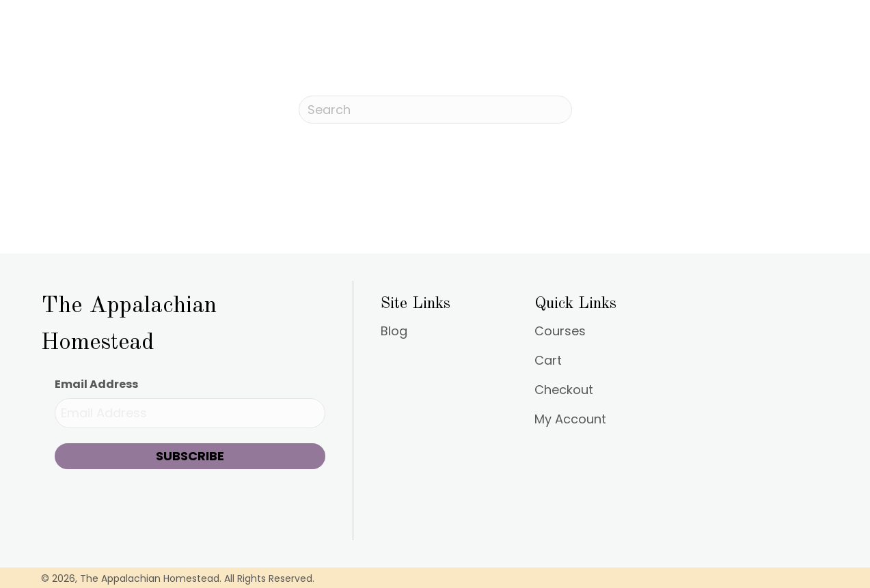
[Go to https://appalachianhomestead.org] (190, 321)
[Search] (435, 110)
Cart (548, 362)
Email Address (96, 384)
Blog (394, 332)
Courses (560, 332)
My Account (570, 420)
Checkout (564, 391)
